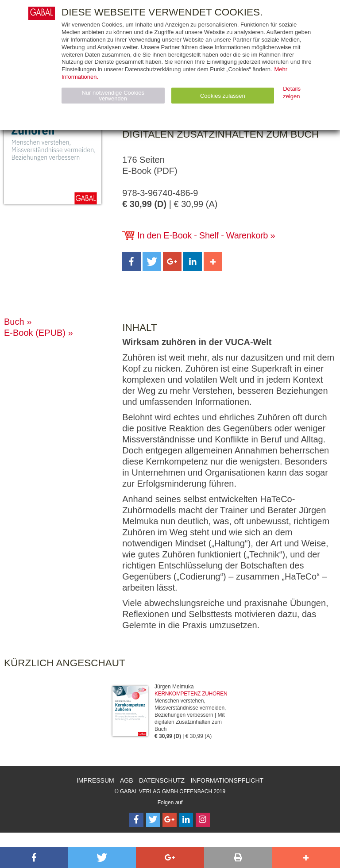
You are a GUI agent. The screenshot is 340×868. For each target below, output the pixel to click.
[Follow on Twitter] (153, 820)
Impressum (95, 780)
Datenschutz (162, 780)
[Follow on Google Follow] (170, 820)
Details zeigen (292, 92)
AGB (127, 780)
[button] (131, 261)
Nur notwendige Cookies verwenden (113, 96)
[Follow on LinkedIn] (186, 820)
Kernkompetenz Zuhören (191, 694)
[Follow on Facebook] (136, 820)
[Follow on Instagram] (203, 820)
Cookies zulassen (223, 96)
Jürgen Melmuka (174, 687)
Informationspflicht (227, 780)
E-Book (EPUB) (35, 333)
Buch (14, 322)
